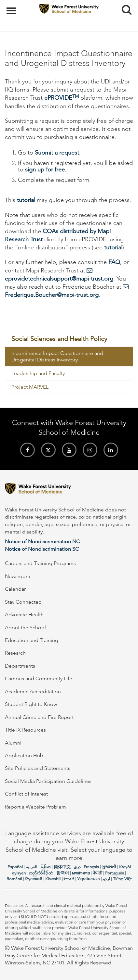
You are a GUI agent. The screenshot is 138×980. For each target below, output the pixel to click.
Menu (12, 7)
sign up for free (45, 170)
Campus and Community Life (39, 678)
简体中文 (62, 867)
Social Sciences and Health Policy (59, 339)
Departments (20, 666)
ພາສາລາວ (81, 873)
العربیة (32, 867)
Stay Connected (23, 602)
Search (124, 7)
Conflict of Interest (26, 794)
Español (15, 867)
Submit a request (57, 153)
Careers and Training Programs (40, 563)
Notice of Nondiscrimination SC (42, 549)
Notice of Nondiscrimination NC (42, 541)
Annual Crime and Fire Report (39, 717)
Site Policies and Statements (38, 768)
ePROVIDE (62, 98)
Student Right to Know (31, 704)
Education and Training (32, 640)
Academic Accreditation (33, 691)
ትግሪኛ (69, 879)
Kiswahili (53, 879)
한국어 (63, 873)
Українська (89, 879)
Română (14, 879)
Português (115, 873)
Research (15, 653)
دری (77, 867)
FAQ (114, 262)
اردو (106, 879)
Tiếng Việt (122, 879)
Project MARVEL (30, 387)
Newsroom (18, 576)
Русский (34, 879)
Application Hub (24, 755)
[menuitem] (69, 339)
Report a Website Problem (35, 807)
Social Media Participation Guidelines (48, 781)
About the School (25, 628)
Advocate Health (24, 615)
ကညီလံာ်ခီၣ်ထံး (41, 873)
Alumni (13, 743)
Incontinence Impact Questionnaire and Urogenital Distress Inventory (57, 356)
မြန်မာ (46, 867)
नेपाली (97, 873)
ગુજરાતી (109, 867)
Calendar (15, 589)
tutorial (26, 200)
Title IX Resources (25, 730)
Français (91, 867)
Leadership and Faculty (38, 373)
